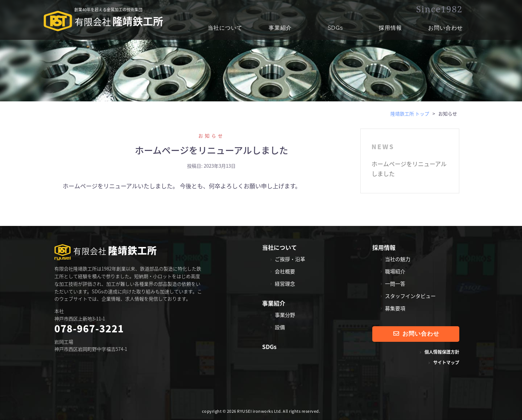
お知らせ (211, 136)
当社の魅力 (398, 259)
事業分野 (285, 315)
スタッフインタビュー (410, 296)
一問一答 (395, 283)
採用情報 (390, 28)
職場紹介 (395, 271)
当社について (225, 28)
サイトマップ (446, 362)
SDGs (335, 28)
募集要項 (395, 308)
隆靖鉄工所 (103, 22)
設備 (280, 327)
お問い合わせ (446, 28)
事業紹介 (280, 28)
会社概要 (285, 271)
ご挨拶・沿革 (290, 259)
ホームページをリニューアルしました (212, 150)
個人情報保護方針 (442, 352)
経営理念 (285, 283)
